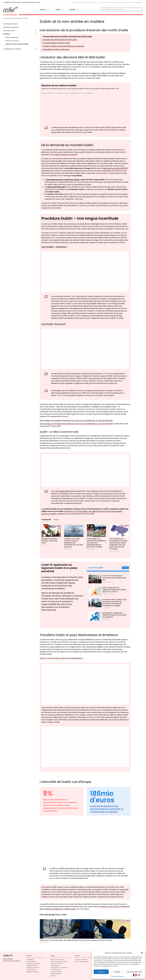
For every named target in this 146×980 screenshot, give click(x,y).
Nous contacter (130, 2)
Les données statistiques (11, 27)
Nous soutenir (88, 2)
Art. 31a (65, 69)
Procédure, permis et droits (59, 962)
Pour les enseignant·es (82, 962)
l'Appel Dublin (65, 491)
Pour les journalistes (81, 960)
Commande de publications (116, 2)
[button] (142, 953)
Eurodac (59, 161)
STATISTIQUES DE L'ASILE (10, 24)
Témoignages (55, 966)
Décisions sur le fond (12, 41)
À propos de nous (78, 2)
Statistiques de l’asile (33, 968)
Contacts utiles (55, 970)
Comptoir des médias (33, 964)
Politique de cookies (117, 976)
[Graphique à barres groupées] (85, 272)
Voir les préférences (134, 972)
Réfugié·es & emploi (32, 972)
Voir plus (56, 520)
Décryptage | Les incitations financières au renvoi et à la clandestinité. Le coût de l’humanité (76, 420)
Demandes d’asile (9, 31)
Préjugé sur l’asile (32, 966)
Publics (72, 10)
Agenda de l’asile (56, 972)
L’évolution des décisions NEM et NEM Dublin (60, 40)
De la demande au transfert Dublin (56, 43)
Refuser (117, 972)
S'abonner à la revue (100, 2)
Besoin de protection (12, 37)
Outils (58, 10)
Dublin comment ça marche (65, 155)
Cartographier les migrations (12, 49)
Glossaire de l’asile (57, 964)
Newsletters (139, 2)
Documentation (31, 962)
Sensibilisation (31, 970)
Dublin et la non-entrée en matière (17, 44)
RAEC (64, 76)
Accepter (101, 972)
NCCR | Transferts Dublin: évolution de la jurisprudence (61, 658)
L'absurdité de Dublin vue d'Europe (56, 49)
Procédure (7, 34)
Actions (43, 10)
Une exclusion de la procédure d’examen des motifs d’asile (68, 36)
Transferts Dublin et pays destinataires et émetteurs (63, 46)
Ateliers (53, 976)
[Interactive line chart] (85, 685)
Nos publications (56, 974)
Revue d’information (57, 960)
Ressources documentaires (59, 968)
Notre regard (30, 960)
